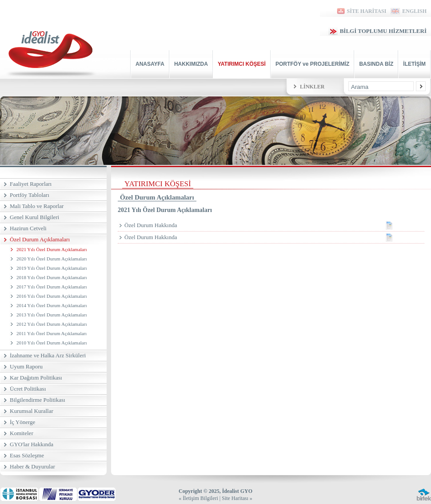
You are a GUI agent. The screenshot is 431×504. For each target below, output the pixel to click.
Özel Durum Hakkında (274, 225)
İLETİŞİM (414, 64)
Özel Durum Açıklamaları (40, 239)
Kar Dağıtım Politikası (36, 378)
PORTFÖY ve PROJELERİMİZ (312, 64)
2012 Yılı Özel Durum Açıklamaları (52, 324)
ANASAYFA (150, 64)
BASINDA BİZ (376, 64)
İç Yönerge (22, 422)
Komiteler (22, 433)
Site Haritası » (237, 498)
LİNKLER (312, 87)
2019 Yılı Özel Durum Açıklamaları (52, 268)
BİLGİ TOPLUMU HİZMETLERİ (377, 31)
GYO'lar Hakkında (32, 444)
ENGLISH (409, 11)
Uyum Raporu (26, 366)
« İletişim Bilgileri (198, 498)
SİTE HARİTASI (361, 11)
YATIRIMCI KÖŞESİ (242, 64)
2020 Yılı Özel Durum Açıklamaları (52, 259)
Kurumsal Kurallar (32, 411)
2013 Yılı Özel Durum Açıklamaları (52, 315)
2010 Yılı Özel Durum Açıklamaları (52, 343)
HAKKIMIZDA (191, 64)
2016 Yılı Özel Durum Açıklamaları (52, 296)
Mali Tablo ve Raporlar (37, 206)
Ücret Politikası (28, 389)
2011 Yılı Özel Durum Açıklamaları (52, 333)
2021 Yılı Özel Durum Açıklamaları (52, 249)
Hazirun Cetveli (28, 228)
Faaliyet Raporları (31, 184)
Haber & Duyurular (32, 466)
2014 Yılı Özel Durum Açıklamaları (52, 305)
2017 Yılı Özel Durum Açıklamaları (52, 287)
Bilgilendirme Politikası (38, 400)
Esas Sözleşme (27, 455)
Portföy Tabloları (30, 195)
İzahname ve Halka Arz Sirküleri (48, 355)
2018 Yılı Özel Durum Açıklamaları (52, 277)
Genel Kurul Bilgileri (34, 217)
